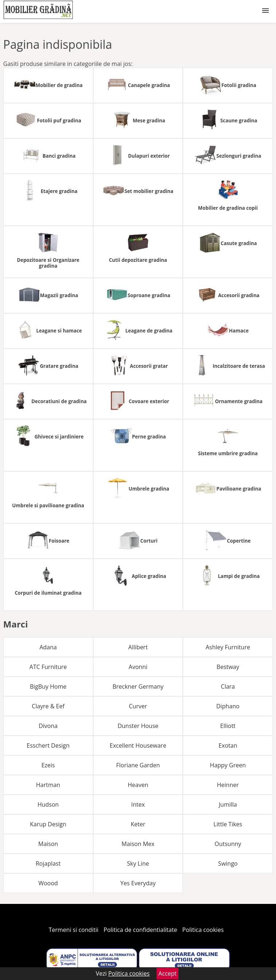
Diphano (228, 706)
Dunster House (138, 726)
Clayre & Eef (48, 706)
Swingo (228, 863)
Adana (48, 647)
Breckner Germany (138, 686)
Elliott (228, 726)
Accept (167, 973)
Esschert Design (48, 745)
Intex (138, 804)
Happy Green (228, 765)
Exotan (228, 745)
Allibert (138, 647)
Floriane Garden (138, 765)
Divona (48, 726)
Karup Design (48, 824)
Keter (138, 824)
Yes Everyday (138, 883)
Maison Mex (138, 844)
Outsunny (228, 844)
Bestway (228, 667)
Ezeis (48, 765)
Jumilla (228, 804)
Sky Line (138, 863)
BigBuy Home (48, 686)
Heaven (138, 785)
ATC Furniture (48, 667)
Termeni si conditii (74, 930)
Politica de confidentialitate (141, 930)
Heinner (228, 785)
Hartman (48, 785)
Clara (228, 686)
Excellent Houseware (138, 745)
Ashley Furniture (228, 647)
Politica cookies (203, 930)
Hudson (48, 804)
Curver (138, 706)
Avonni (138, 667)
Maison (48, 844)
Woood (48, 883)
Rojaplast (48, 863)
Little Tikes (228, 824)
